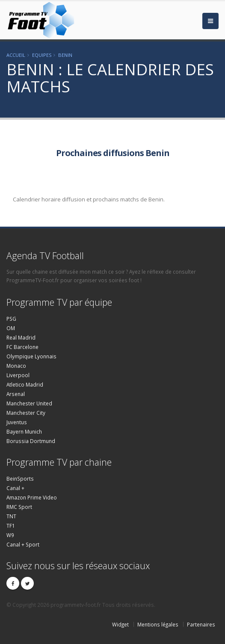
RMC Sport (19, 507)
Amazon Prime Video (32, 497)
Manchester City (26, 413)
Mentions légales (158, 624)
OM (11, 328)
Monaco (16, 366)
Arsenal (16, 394)
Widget (120, 624)
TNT (11, 516)
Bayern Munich (24, 431)
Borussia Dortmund (31, 441)
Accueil (16, 55)
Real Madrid (21, 337)
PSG (11, 319)
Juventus (17, 422)
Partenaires (201, 624)
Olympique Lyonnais (31, 356)
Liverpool (18, 375)
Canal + (15, 488)
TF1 (11, 526)
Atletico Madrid (25, 384)
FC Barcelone (22, 347)
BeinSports (20, 479)
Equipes (42, 55)
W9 (10, 535)
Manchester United (29, 403)
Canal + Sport (23, 544)
